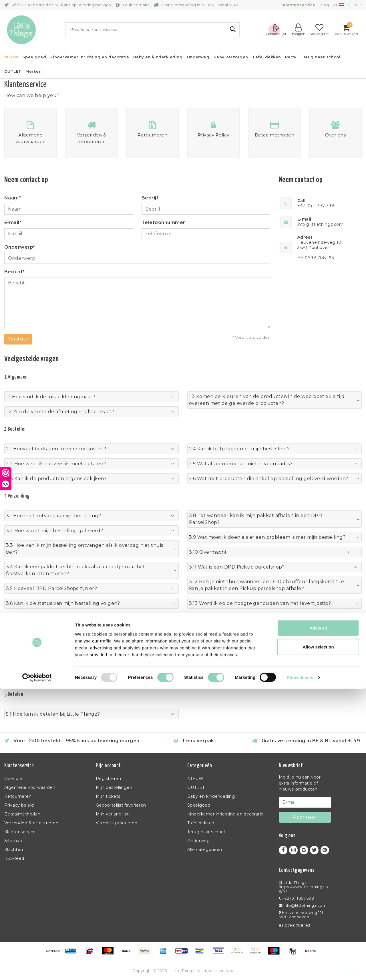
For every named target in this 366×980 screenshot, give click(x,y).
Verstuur (18, 339)
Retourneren (18, 796)
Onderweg (199, 841)
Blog (324, 5)
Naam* (13, 198)
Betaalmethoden (22, 814)
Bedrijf (150, 198)
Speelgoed (199, 805)
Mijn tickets (108, 796)
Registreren (108, 779)
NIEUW (195, 779)
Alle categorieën (205, 850)
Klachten (14, 850)
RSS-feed (14, 858)
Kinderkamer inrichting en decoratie (225, 814)
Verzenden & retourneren (31, 823)
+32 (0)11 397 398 (296, 898)
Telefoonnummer (163, 222)
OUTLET (196, 787)
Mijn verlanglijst (112, 814)
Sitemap (13, 841)
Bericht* (15, 272)
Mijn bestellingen (114, 787)
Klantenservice (20, 832)
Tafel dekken (201, 823)
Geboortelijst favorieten (121, 805)
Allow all (318, 919)
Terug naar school (206, 832)
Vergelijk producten (117, 823)
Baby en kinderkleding (211, 796)
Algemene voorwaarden (30, 787)
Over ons (14, 779)
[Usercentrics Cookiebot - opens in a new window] (37, 969)
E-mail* (13, 222)
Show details (300, 969)
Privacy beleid (19, 805)
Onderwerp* (20, 247)
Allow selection (318, 938)
